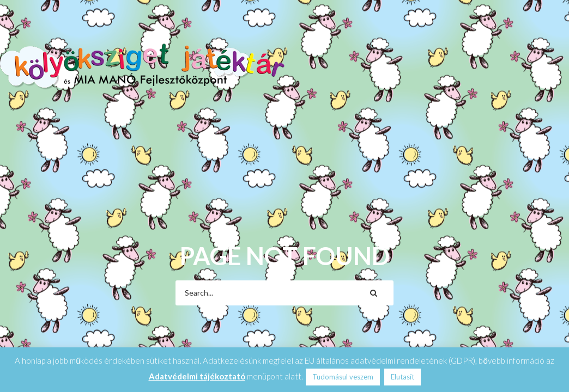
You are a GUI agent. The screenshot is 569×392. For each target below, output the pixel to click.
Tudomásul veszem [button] (343, 377)
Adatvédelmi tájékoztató (197, 376)
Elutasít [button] (402, 377)
